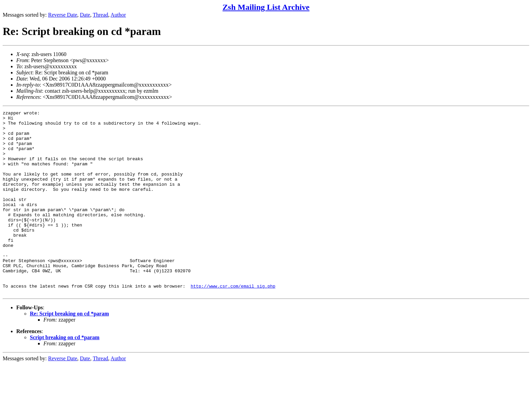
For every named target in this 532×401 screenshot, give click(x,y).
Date (85, 15)
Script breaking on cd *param (65, 374)
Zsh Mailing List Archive (266, 7)
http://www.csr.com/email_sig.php (233, 322)
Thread (100, 15)
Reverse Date (63, 15)
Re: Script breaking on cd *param (69, 350)
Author (118, 15)
